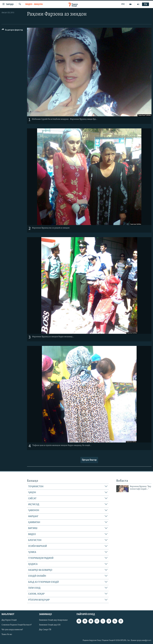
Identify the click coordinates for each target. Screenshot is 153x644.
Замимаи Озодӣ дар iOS (50, 625)
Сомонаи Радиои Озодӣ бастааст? (17, 625)
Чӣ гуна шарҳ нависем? (12, 630)
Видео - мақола (34, 4)
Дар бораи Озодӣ (9, 620)
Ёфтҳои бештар (89, 460)
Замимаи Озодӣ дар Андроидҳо (53, 620)
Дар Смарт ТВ (45, 630)
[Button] (12, 30)
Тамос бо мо (7, 634)
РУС (123, 4)
